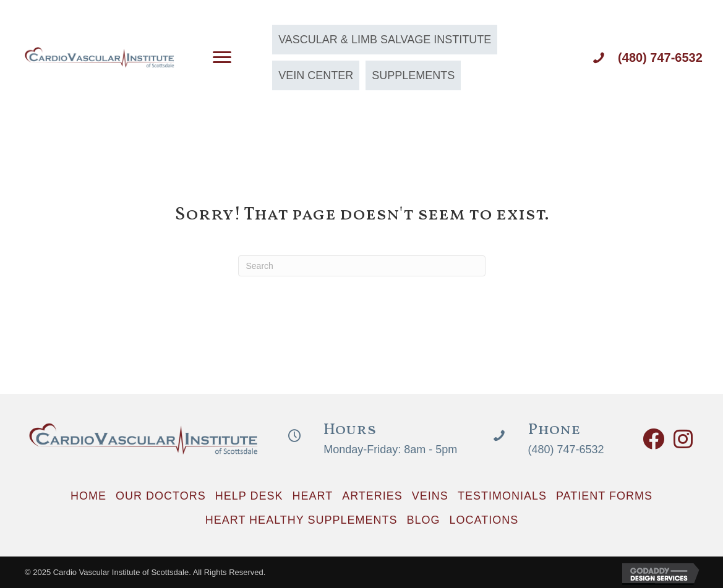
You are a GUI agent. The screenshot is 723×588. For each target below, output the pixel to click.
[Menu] (222, 58)
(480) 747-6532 (660, 58)
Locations (484, 520)
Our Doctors (161, 496)
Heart (312, 496)
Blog (424, 520)
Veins (430, 496)
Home (88, 496)
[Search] (362, 266)
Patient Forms (604, 496)
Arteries (372, 496)
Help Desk (249, 496)
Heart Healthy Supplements (302, 520)
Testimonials (502, 496)
